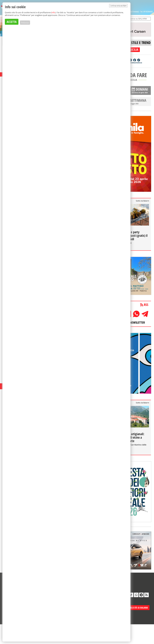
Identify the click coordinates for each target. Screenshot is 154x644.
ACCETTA (12, 22)
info (53, 12)
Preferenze (25, 23)
